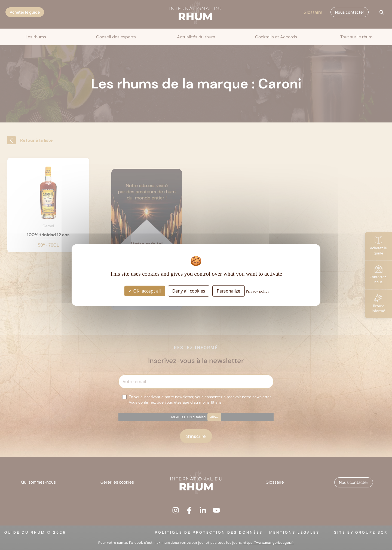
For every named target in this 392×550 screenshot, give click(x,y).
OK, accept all (145, 291)
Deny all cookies (189, 291)
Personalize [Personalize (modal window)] (228, 291)
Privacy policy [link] (258, 291)
